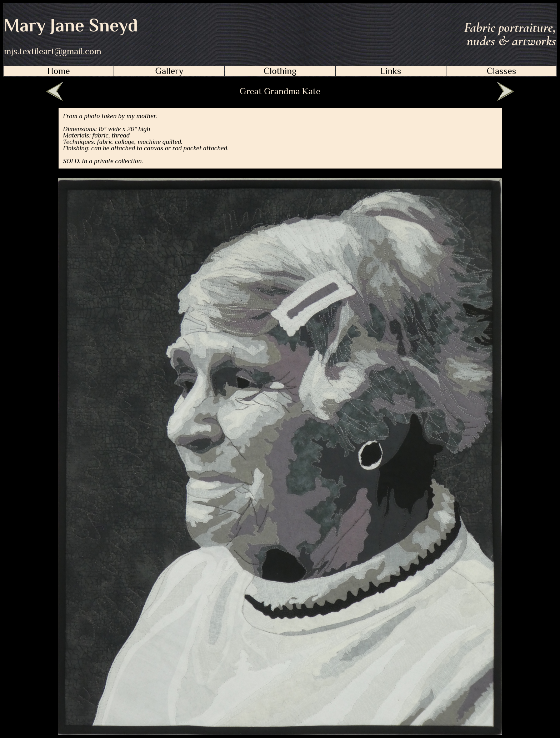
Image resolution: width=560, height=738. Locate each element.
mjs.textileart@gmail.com (53, 51)
